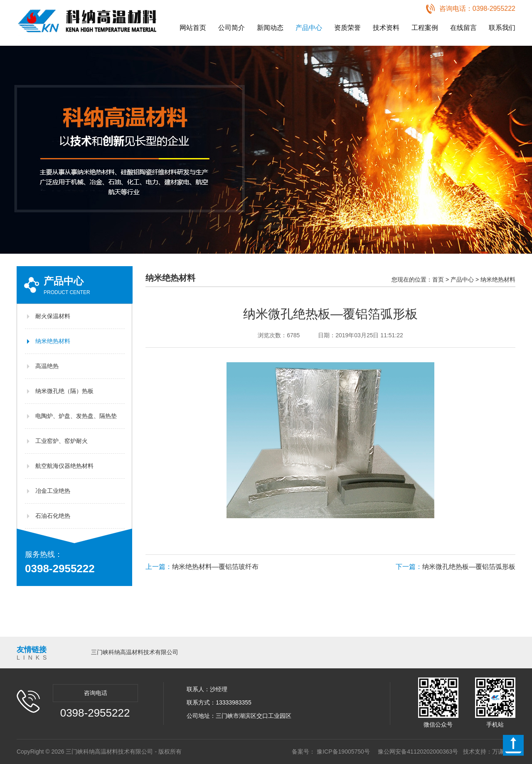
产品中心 (309, 28)
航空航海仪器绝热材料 (64, 466)
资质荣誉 (347, 28)
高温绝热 (47, 366)
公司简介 (232, 28)
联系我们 (502, 28)
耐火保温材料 (53, 316)
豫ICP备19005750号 (343, 752)
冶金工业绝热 (53, 491)
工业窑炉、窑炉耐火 (62, 441)
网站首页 (193, 28)
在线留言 (463, 28)
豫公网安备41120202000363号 (418, 752)
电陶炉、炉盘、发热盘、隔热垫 (76, 416)
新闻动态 (270, 28)
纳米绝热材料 (53, 341)
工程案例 (425, 28)
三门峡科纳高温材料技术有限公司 (135, 652)
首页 (438, 279)
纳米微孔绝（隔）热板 (64, 391)
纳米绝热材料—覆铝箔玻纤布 (202, 567)
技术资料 (386, 28)
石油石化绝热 (53, 516)
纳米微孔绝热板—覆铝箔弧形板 (456, 567)
